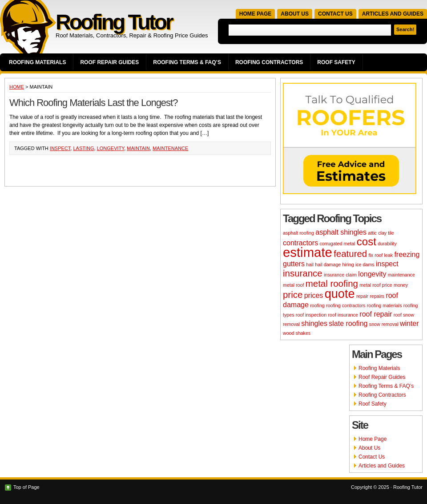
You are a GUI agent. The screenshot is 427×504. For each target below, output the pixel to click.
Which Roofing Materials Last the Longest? (93, 103)
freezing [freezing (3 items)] (407, 254)
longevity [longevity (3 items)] (372, 274)
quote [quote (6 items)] (340, 294)
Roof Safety (336, 62)
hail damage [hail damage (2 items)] (328, 264)
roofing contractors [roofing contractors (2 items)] (346, 305)
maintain (138, 148)
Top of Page (26, 487)
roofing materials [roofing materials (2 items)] (385, 305)
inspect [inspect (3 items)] (387, 264)
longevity (111, 148)
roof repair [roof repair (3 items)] (376, 314)
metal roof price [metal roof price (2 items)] (376, 285)
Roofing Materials (37, 62)
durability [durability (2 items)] (387, 244)
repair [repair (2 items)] (362, 296)
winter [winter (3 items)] (409, 323)
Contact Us (335, 14)
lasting (83, 148)
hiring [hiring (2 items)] (348, 264)
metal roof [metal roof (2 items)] (293, 285)
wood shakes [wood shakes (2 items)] (297, 333)
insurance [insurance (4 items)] (303, 273)
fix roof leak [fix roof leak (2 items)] (381, 255)
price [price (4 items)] (293, 295)
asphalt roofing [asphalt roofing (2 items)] (298, 233)
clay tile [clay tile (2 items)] (386, 233)
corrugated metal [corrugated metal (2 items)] (337, 244)
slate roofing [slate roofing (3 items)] (348, 323)
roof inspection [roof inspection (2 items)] (311, 315)
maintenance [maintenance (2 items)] (401, 275)
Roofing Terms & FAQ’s (187, 62)
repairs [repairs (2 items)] (377, 296)
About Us (295, 14)
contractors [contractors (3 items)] (300, 243)
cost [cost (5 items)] (367, 242)
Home (17, 87)
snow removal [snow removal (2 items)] (384, 324)
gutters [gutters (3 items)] (294, 264)
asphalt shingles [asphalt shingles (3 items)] (341, 232)
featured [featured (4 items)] (350, 254)
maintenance (170, 148)
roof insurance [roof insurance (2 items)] (343, 315)
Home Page (255, 14)
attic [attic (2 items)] (372, 233)
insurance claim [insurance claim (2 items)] (340, 275)
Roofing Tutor (114, 22)
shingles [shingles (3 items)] (314, 323)
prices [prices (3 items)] (314, 295)
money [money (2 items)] (401, 285)
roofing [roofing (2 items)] (317, 305)
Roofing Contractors (269, 62)
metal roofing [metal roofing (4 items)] (332, 283)
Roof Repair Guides (109, 62)
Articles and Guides (393, 14)
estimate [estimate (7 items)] (308, 252)
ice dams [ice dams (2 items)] (365, 264)
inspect (60, 148)
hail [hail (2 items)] (310, 264)
